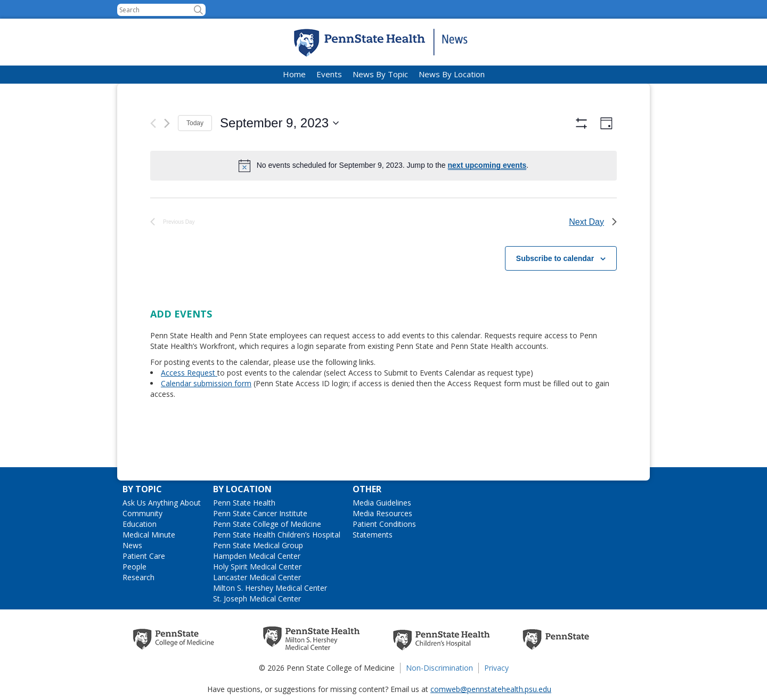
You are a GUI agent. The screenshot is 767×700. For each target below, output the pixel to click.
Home (294, 74)
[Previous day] (153, 123)
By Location (242, 489)
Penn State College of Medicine (267, 524)
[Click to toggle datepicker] (279, 123)
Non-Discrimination (439, 668)
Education (140, 524)
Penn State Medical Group (258, 545)
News (132, 545)
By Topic (142, 489)
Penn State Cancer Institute (260, 513)
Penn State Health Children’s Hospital (277, 535)
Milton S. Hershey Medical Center (270, 588)
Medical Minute (149, 535)
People (134, 567)
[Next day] (167, 123)
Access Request (189, 402)
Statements (373, 535)
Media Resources (382, 513)
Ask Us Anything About (162, 503)
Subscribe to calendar (555, 287)
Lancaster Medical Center (257, 577)
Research (138, 577)
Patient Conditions (384, 524)
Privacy (496, 668)
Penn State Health (244, 503)
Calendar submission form (206, 413)
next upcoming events (487, 165)
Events (329, 74)
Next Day (593, 251)
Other (367, 489)
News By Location (452, 74)
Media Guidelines (382, 503)
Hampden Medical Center (257, 556)
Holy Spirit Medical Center (257, 567)
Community (142, 513)
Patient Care (144, 556)
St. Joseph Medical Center (257, 599)
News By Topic (380, 74)
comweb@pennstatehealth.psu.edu (491, 689)
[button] (198, 10)
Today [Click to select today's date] (195, 123)
